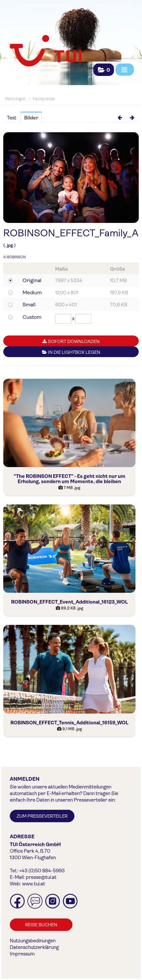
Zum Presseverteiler (42, 816)
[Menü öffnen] (125, 70)
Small (29, 305)
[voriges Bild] (120, 117)
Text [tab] (12, 118)
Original (32, 280)
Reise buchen (41, 925)
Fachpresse (44, 99)
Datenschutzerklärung (34, 947)
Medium (32, 292)
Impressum (22, 954)
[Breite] (63, 319)
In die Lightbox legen (71, 352)
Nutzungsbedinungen (33, 941)
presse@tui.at (41, 877)
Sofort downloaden (71, 341)
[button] (104, 70)
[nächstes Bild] (132, 117)
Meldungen (15, 99)
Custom (32, 317)
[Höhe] (83, 319)
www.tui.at (34, 884)
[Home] (45, 51)
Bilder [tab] (31, 118)
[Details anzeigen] (69, 423)
